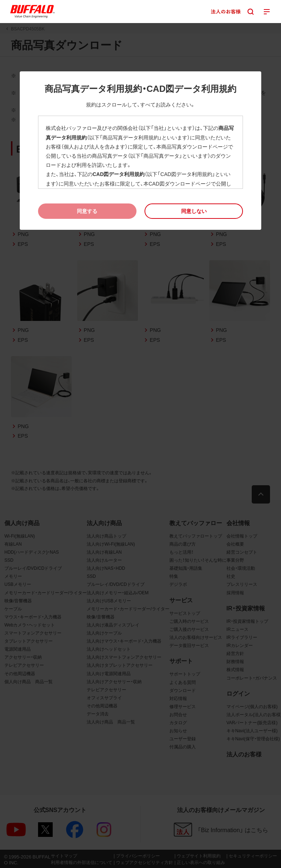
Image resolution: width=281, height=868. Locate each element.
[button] (194, 211)
